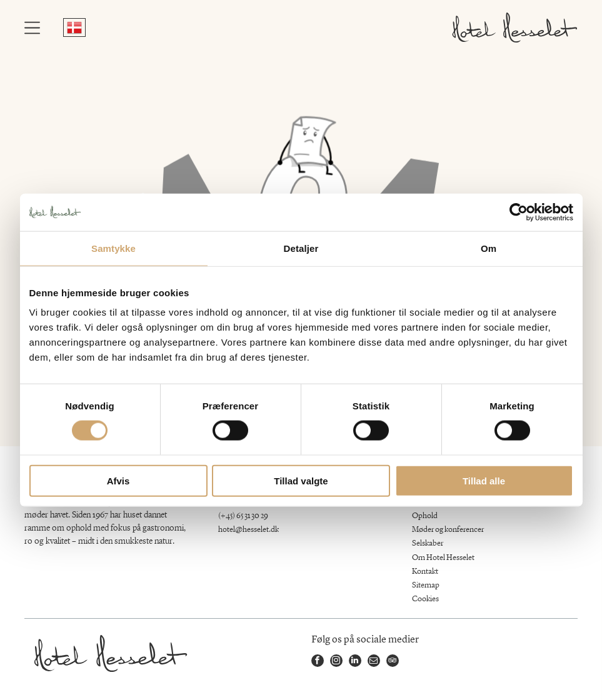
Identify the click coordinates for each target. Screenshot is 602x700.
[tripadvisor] (393, 662)
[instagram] (336, 662)
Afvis (118, 480)
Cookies (425, 599)
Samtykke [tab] (113, 248)
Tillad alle (484, 480)
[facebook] (318, 662)
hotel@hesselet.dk (248, 530)
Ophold (425, 516)
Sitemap (426, 585)
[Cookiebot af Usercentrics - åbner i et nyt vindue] (519, 212)
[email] (374, 662)
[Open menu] (32, 28)
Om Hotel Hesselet (443, 558)
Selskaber (428, 543)
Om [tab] (489, 248)
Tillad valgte (301, 480)
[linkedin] (355, 662)
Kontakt (425, 572)
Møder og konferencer (448, 530)
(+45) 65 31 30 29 (243, 516)
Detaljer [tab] (301, 248)
